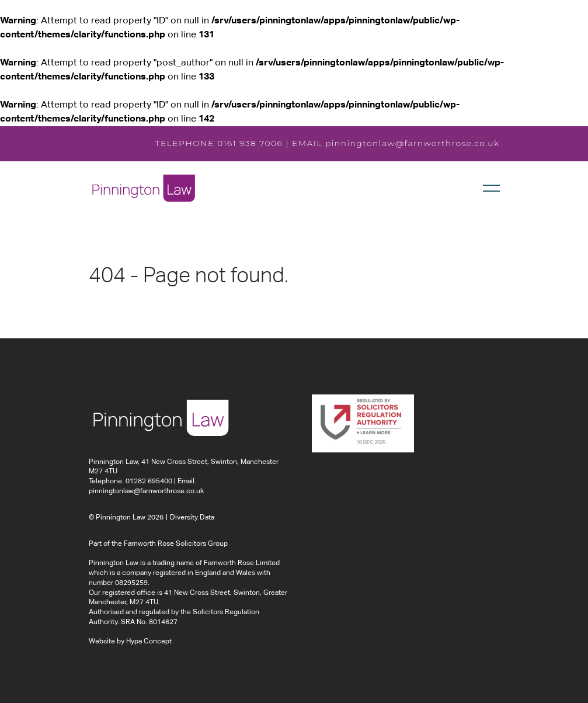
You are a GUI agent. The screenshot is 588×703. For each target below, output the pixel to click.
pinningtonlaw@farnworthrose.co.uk (413, 143)
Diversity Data (192, 518)
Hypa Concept (149, 642)
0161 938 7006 (250, 143)
